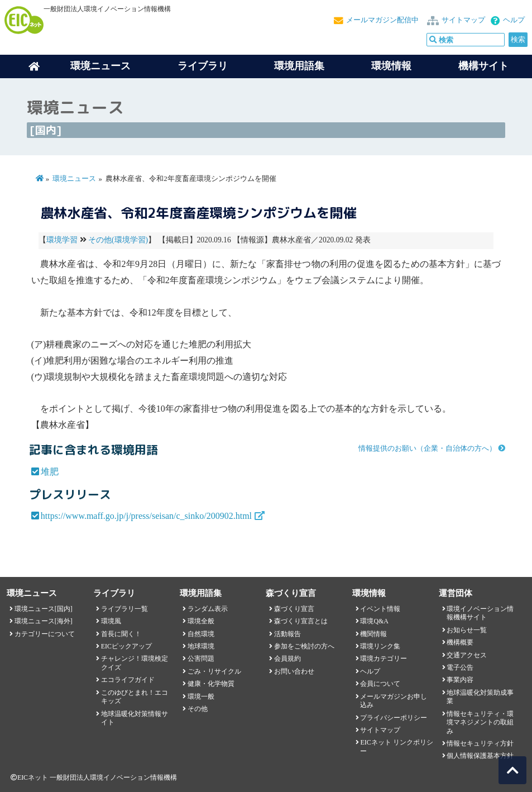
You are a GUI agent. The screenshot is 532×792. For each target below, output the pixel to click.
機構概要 (460, 642)
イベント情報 (380, 609)
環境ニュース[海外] (44, 621)
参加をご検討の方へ (304, 646)
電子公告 (460, 667)
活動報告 (287, 634)
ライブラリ (203, 66)
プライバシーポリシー (394, 718)
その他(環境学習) (118, 240)
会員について (380, 684)
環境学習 (62, 240)
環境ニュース (74, 179)
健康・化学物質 (211, 684)
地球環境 (201, 646)
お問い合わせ (294, 671)
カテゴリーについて (45, 634)
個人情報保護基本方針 (480, 756)
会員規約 (287, 659)
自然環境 (201, 634)
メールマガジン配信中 (382, 20)
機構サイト (483, 66)
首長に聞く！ (121, 634)
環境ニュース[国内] (44, 609)
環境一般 (201, 696)
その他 (198, 709)
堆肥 (50, 472)
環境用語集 (299, 66)
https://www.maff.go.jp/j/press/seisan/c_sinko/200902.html (146, 516)
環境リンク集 (380, 646)
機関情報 (373, 634)
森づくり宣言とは (301, 621)
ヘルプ (514, 20)
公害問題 (201, 659)
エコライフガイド (128, 680)
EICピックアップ (126, 646)
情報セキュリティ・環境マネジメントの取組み (480, 722)
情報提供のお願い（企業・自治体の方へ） (427, 449)
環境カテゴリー (384, 659)
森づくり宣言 (294, 609)
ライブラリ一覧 (124, 609)
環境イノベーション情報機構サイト (480, 613)
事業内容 (460, 680)
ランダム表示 (208, 609)
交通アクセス (467, 655)
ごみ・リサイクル (214, 671)
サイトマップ (463, 20)
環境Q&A (374, 621)
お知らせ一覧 (467, 630)
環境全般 (201, 621)
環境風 (111, 621)
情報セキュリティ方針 (480, 743)
